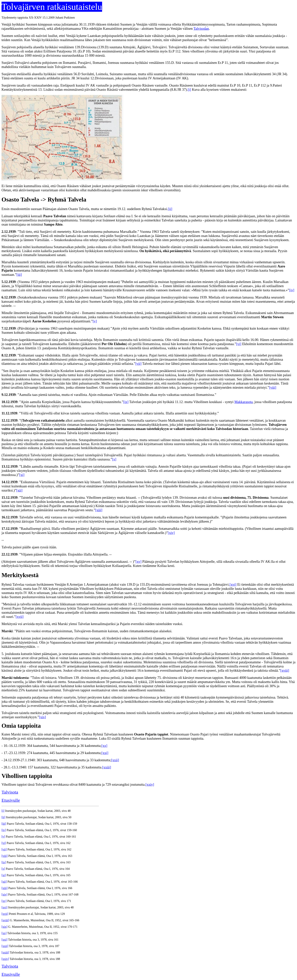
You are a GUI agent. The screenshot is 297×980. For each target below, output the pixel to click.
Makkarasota (243, 402)
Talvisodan (201, 29)
